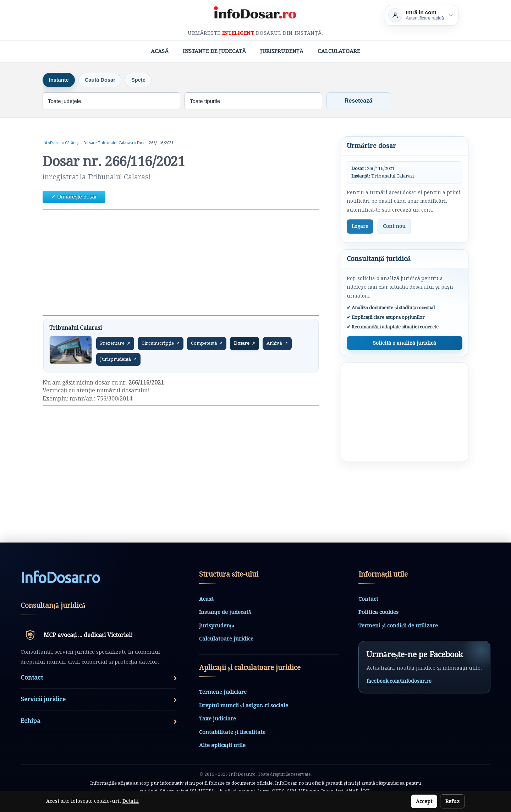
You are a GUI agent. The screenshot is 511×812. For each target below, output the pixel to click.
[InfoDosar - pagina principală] (255, 14)
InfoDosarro (60, 578)
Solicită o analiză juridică (404, 343)
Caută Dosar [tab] (103, 80)
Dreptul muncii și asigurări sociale (244, 706)
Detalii (131, 801)
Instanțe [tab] (60, 80)
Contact (368, 599)
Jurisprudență (282, 51)
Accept (424, 801)
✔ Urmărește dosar (74, 197)
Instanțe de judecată (214, 51)
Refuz (452, 801)
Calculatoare (339, 51)
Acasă (160, 51)
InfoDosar (52, 143)
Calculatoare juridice (226, 639)
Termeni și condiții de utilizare (398, 626)
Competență (207, 344)
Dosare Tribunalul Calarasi (109, 143)
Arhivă (277, 344)
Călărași (73, 143)
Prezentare (115, 344)
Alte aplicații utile (222, 746)
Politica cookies (378, 612)
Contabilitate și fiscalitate (232, 732)
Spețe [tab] (142, 80)
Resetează (358, 101)
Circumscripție (161, 344)
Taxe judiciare (218, 719)
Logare (360, 227)
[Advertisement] (181, 263)
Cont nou (394, 227)
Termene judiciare (223, 692)
